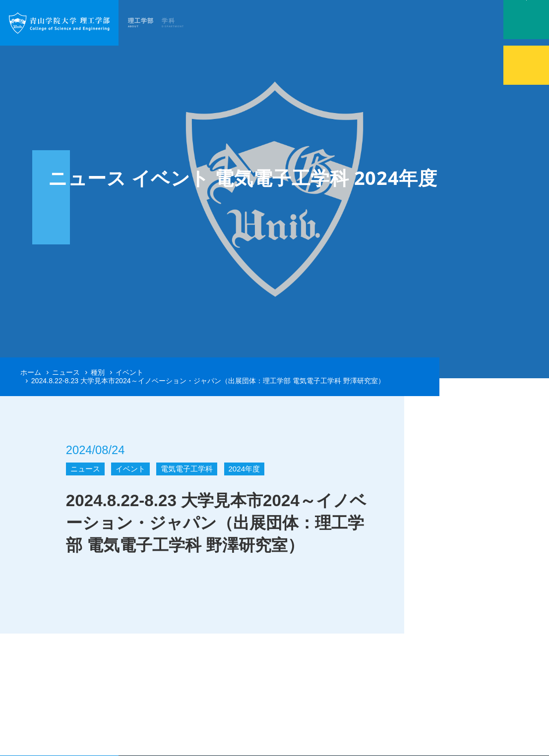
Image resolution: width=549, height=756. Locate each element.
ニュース (66, 372)
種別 (98, 372)
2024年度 (244, 469)
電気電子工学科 (187, 469)
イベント (129, 372)
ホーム (31, 372)
